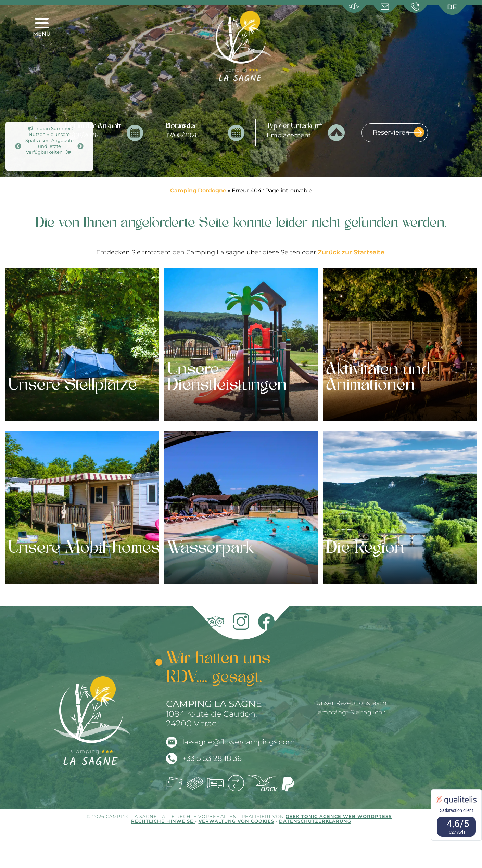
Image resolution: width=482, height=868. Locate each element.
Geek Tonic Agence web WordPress (339, 816)
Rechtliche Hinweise (163, 821)
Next (80, 146)
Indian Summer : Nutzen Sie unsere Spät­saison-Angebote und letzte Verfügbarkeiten (49, 140)
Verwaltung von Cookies (236, 821)
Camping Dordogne (198, 190)
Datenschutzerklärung (315, 821)
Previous (18, 146)
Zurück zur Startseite (352, 252)
